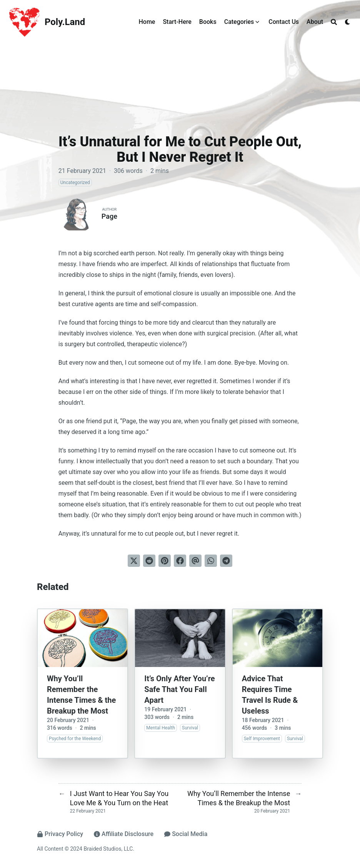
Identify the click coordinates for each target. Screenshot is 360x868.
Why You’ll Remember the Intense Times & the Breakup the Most (81, 695)
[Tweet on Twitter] (134, 561)
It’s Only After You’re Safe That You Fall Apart (179, 689)
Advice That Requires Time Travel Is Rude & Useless (270, 695)
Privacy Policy (60, 834)
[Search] (334, 22)
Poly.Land (65, 22)
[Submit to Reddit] (149, 561)
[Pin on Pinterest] (165, 561)
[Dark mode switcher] (348, 22)
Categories (239, 22)
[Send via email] (195, 561)
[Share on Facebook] (180, 561)
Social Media (186, 834)
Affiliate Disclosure (124, 834)
